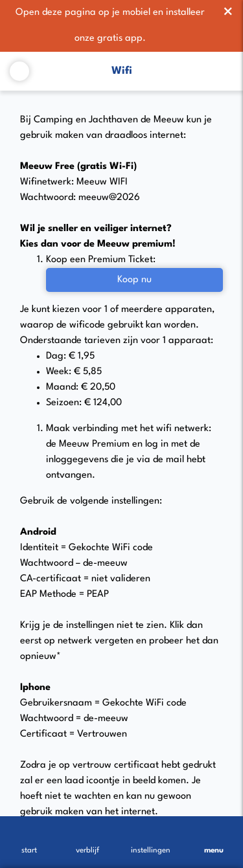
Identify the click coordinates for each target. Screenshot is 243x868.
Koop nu (134, 265)
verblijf (87, 851)
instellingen (151, 851)
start (29, 851)
